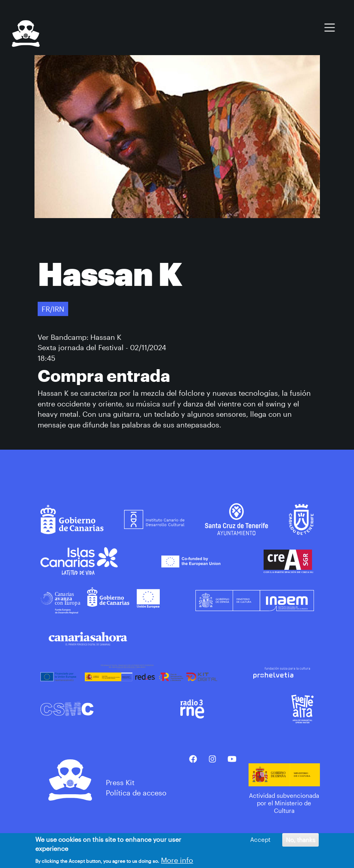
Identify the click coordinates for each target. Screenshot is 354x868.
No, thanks (300, 840)
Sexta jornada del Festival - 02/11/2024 (102, 347)
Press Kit (120, 782)
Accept (260, 840)
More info (177, 860)
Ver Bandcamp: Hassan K (79, 337)
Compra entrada (104, 375)
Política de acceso (136, 793)
